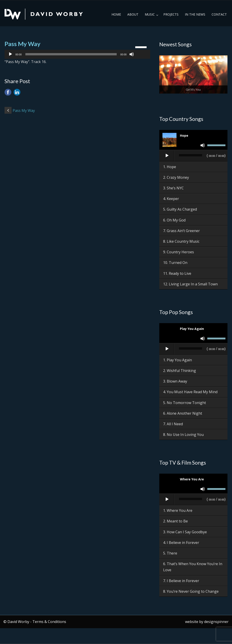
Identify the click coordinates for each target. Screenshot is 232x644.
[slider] (71, 54)
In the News (195, 14)
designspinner (216, 622)
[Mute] (132, 54)
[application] (77, 54)
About (133, 14)
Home (116, 14)
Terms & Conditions (49, 622)
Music (150, 14)
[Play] (10, 54)
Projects (171, 14)
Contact (219, 14)
